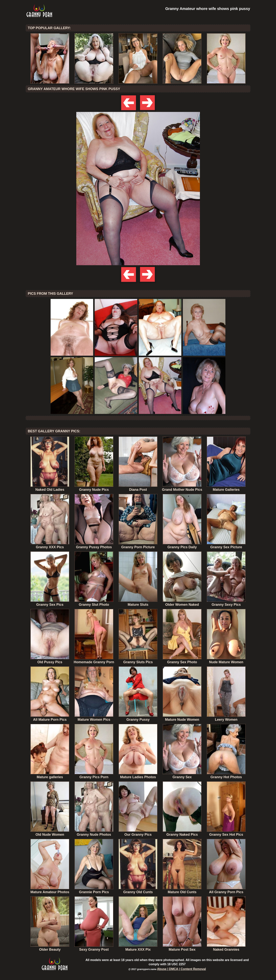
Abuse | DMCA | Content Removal (182, 969)
